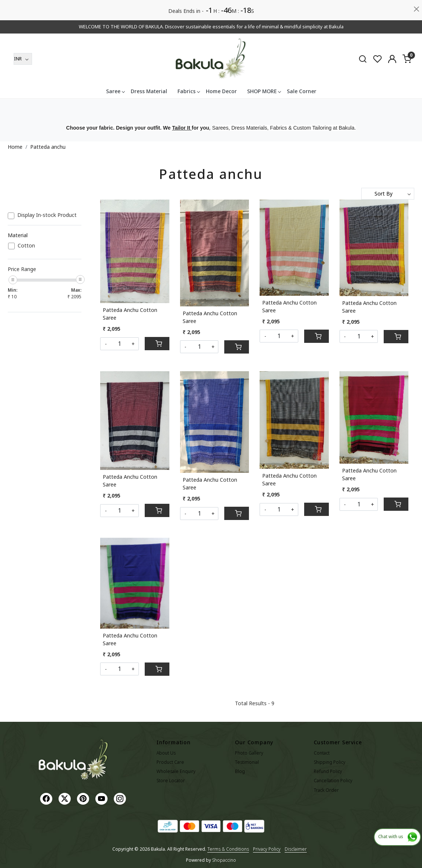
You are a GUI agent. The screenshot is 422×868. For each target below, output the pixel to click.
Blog (240, 771)
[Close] (417, 9)
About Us (166, 753)
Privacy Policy (267, 849)
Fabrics (189, 91)
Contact (322, 753)
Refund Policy (328, 771)
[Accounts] (392, 59)
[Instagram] (121, 798)
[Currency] (23, 59)
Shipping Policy (330, 762)
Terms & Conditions (228, 849)
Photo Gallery (249, 753)
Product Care (170, 762)
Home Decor (221, 91)
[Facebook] (47, 798)
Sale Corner (302, 91)
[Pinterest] (84, 798)
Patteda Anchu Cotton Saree (130, 314)
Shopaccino (224, 860)
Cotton (26, 246)
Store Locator (171, 781)
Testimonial (247, 762)
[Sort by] (388, 194)
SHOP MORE (264, 91)
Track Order (326, 790)
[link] (363, 59)
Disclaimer (296, 849)
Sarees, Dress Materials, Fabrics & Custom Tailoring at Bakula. (284, 128)
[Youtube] (102, 798)
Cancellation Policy (333, 781)
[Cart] (157, 344)
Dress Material (149, 91)
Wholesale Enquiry (176, 771)
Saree (115, 91)
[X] (66, 798)
